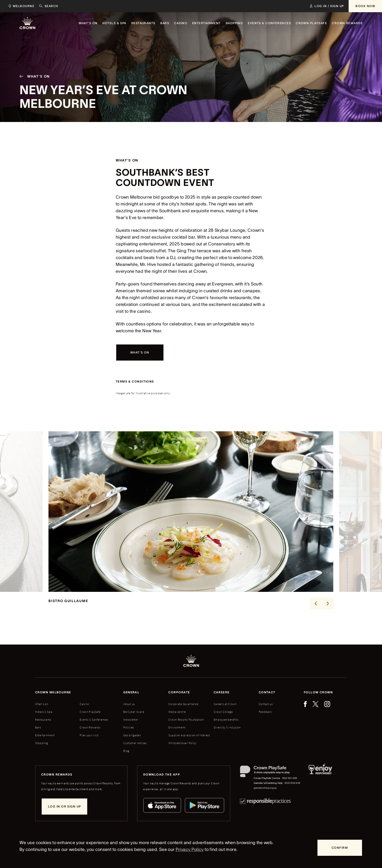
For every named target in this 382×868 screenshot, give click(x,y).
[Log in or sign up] (64, 807)
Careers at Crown (225, 704)
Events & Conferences (94, 720)
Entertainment (45, 735)
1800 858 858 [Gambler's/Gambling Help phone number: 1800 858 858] (292, 783)
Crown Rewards (90, 727)
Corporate (179, 692)
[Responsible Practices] (265, 801)
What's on (42, 704)
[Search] (49, 6)
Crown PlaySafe (90, 712)
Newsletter (131, 720)
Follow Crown (318, 692)
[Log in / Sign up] (327, 6)
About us (129, 704)
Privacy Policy (190, 849)
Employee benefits (226, 720)
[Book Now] (365, 6)
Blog (126, 751)
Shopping (42, 743)
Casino (84, 704)
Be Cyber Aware (134, 712)
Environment (177, 727)
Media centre (177, 712)
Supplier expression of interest (189, 735)
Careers (222, 692)
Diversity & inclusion (227, 727)
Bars (38, 727)
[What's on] (140, 353)
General (131, 692)
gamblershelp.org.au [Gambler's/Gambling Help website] (265, 788)
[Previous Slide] (316, 604)
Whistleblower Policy (182, 743)
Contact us (266, 704)
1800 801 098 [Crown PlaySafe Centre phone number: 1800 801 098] (290, 778)
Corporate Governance (183, 704)
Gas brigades (132, 735)
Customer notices (135, 743)
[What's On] (33, 78)
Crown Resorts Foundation (186, 720)
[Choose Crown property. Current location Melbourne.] (21, 6)
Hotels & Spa (44, 712)
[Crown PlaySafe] (270, 772)
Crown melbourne (53, 692)
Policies (129, 727)
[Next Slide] (328, 604)
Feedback (265, 712)
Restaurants (43, 720)
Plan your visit (89, 735)
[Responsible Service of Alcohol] (320, 778)
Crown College (223, 712)
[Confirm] (340, 848)
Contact (267, 692)
